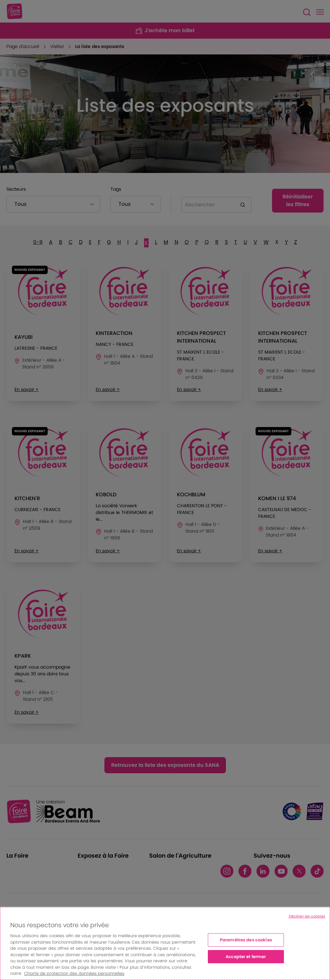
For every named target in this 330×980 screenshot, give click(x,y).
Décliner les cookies (307, 916)
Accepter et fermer (246, 957)
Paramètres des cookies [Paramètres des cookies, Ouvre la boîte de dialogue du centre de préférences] (246, 940)
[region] (165, 943)
